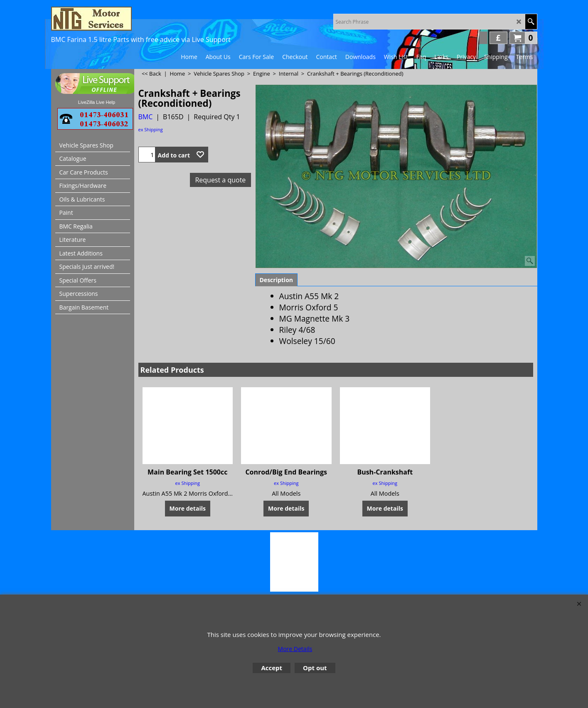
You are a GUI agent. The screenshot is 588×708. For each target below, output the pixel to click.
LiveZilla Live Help (97, 102)
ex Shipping (151, 129)
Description (277, 280)
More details (188, 508)
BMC (146, 117)
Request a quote (220, 180)
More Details (295, 649)
